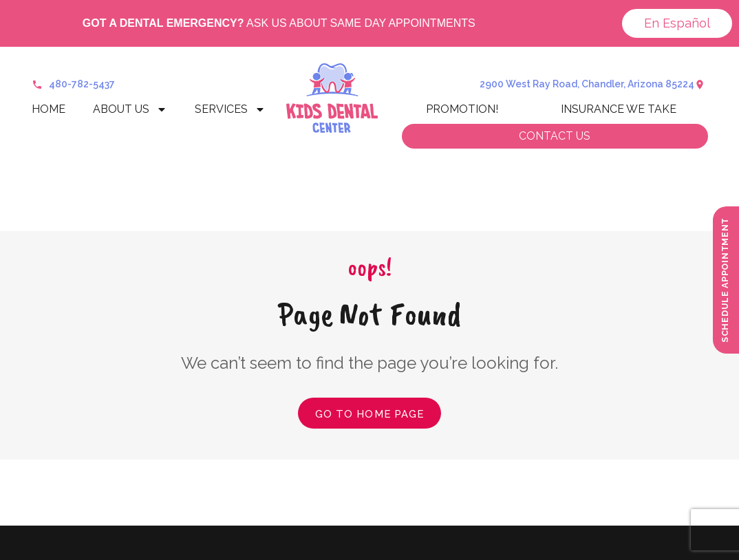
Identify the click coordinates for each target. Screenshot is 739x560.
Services (230, 109)
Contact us (555, 136)
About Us (130, 109)
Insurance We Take (619, 109)
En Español (677, 23)
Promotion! (462, 109)
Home (49, 109)
